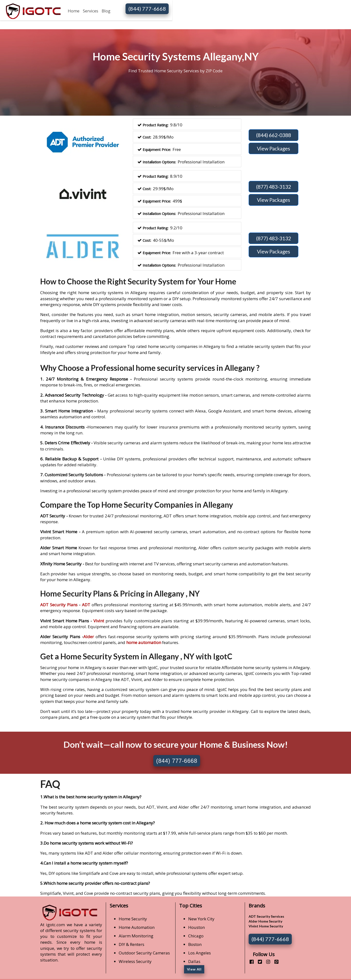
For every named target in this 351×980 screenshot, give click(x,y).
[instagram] (266, 962)
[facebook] (250, 962)
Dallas (194, 961)
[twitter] (258, 962)
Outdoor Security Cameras (144, 953)
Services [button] (91, 11)
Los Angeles (200, 953)
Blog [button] (106, 11)
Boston (195, 944)
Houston (196, 927)
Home (74, 11)
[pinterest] (275, 962)
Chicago (196, 936)
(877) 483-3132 (274, 187)
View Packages (273, 148)
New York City (201, 919)
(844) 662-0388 (274, 135)
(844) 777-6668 (147, 9)
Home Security (133, 919)
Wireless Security (135, 961)
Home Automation (137, 927)
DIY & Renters (132, 944)
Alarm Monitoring (136, 936)
